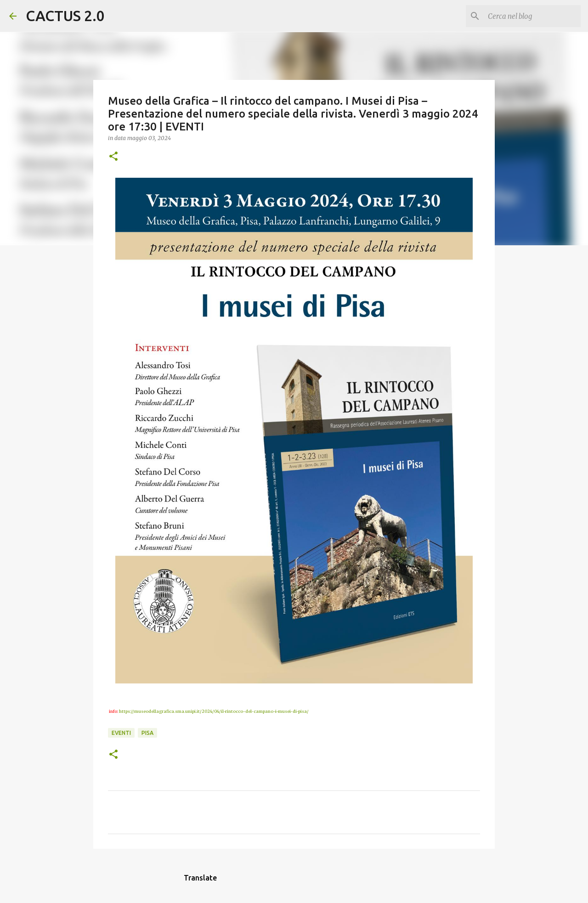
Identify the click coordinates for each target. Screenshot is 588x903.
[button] (113, 157)
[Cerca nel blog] (532, 16)
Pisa (147, 733)
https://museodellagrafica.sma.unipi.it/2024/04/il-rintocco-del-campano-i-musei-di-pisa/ (214, 711)
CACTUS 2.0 (65, 16)
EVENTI (121, 733)
